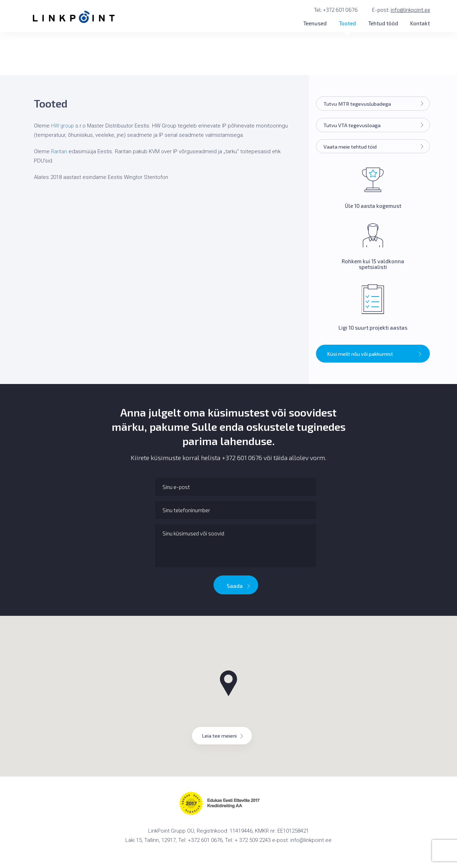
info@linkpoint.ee (410, 10)
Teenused (315, 23)
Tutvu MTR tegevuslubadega (375, 104)
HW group (63, 126)
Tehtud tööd (383, 23)
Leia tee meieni (225, 737)
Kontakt (420, 23)
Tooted (347, 23)
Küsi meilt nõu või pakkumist (375, 356)
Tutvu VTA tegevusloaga (375, 126)
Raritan (59, 151)
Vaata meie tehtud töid (375, 148)
